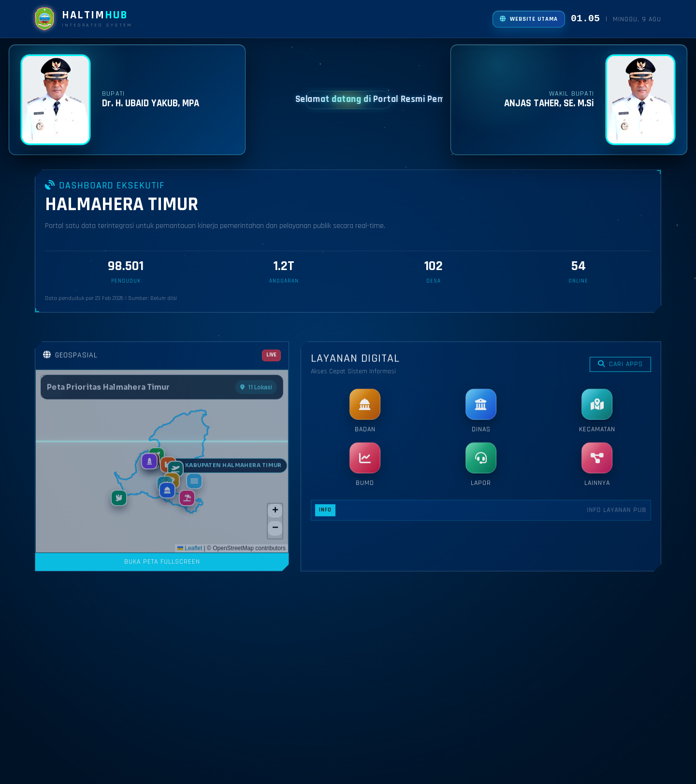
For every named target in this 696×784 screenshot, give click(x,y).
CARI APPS (620, 491)
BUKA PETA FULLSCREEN (162, 689)
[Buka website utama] (529, 19)
